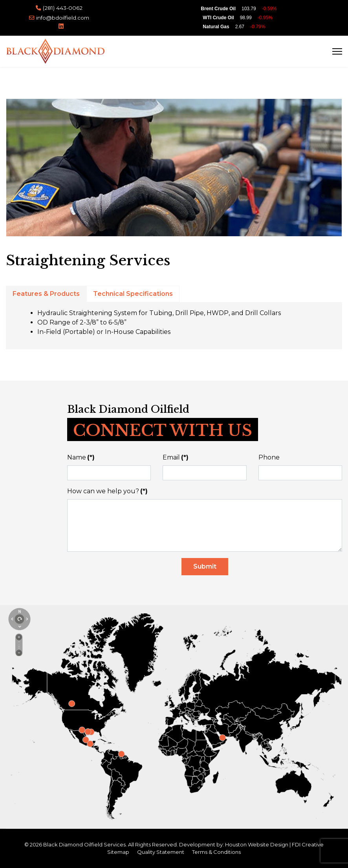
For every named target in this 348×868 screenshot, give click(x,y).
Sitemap (118, 852)
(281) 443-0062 (63, 8)
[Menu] (337, 51)
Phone (269, 457)
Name (81, 457)
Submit (205, 566)
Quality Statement (161, 852)
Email (176, 457)
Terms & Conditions (216, 852)
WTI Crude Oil (218, 18)
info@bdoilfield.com (63, 18)
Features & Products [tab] (46, 294)
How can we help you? (107, 491)
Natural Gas (216, 27)
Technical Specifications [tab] (133, 294)
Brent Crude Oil (218, 9)
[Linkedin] (61, 26)
